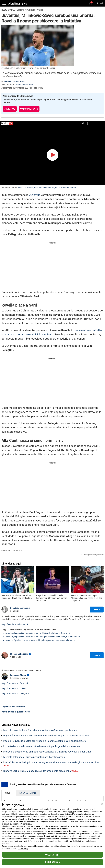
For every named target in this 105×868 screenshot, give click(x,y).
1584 (71, 812)
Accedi (100, 3)
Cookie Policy (23, 849)
